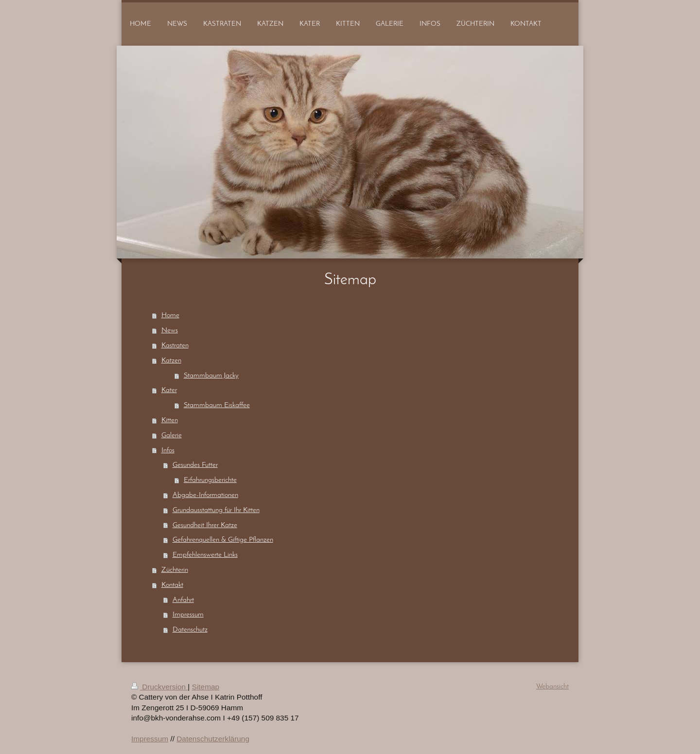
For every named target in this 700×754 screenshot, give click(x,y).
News (170, 330)
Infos (168, 450)
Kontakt (172, 585)
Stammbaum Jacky (211, 376)
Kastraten (175, 345)
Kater (169, 390)
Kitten (170, 420)
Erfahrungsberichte (210, 480)
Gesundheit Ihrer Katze (205, 525)
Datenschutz (190, 630)
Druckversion (159, 687)
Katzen (171, 360)
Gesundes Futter (195, 465)
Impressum (188, 615)
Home (170, 315)
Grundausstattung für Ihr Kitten (216, 510)
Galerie (172, 435)
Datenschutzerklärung (213, 739)
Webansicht (552, 686)
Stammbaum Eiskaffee (217, 405)
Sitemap (206, 687)
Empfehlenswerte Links (205, 555)
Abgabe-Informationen (205, 495)
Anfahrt (183, 600)
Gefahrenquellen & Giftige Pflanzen (223, 540)
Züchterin (175, 570)
